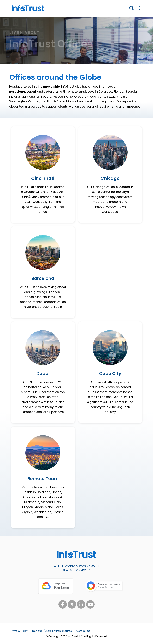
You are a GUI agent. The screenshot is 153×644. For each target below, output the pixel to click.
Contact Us (83, 631)
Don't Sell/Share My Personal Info (52, 631)
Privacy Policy (20, 631)
